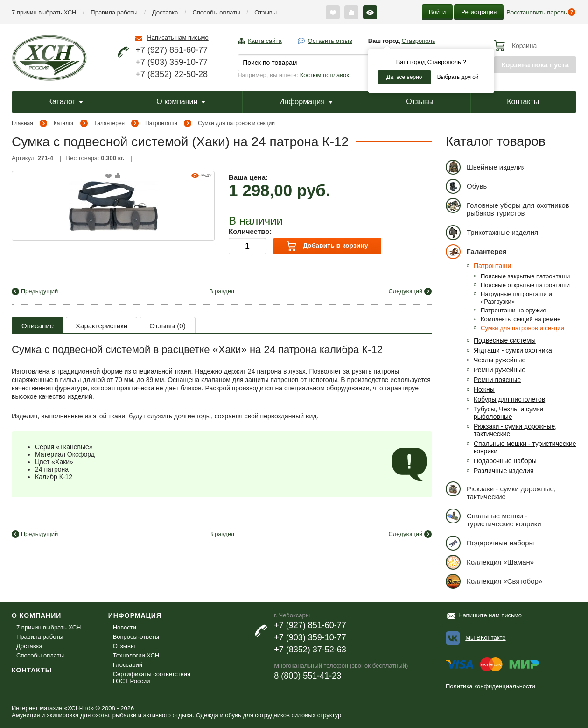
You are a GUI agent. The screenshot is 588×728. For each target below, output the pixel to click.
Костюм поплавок (325, 75)
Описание (38, 326)
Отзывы (266, 12)
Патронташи (161, 123)
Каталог (66, 102)
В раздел (222, 291)
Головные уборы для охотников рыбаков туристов (507, 208)
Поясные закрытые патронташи (525, 276)
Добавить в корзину (327, 246)
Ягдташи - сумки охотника (513, 350)
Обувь (466, 186)
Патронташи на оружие (513, 310)
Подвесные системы (505, 340)
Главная (22, 123)
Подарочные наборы (505, 461)
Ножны (484, 389)
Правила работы (114, 12)
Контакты (523, 102)
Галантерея (109, 123)
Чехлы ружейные (500, 360)
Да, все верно (404, 77)
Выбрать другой (458, 77)
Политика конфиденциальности (490, 686)
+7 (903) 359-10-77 (171, 62)
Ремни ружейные (500, 370)
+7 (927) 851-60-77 (171, 50)
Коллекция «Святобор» (494, 581)
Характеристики (101, 326)
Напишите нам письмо (490, 615)
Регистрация (479, 12)
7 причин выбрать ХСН (44, 12)
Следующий (405, 291)
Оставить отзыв (330, 41)
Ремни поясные (497, 380)
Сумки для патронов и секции (236, 123)
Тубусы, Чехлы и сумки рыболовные (508, 413)
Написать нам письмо (178, 38)
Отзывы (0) (167, 326)
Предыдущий (40, 291)
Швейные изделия (486, 167)
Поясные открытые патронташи (525, 285)
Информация (306, 102)
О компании (181, 102)
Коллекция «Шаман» (490, 562)
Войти (437, 12)
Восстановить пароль (537, 12)
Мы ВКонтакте (485, 638)
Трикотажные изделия (492, 232)
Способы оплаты (216, 12)
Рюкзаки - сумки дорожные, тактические (501, 491)
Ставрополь (419, 41)
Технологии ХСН (136, 655)
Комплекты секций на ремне (521, 319)
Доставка (165, 12)
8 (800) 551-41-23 (308, 676)
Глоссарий (128, 665)
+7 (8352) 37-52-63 (310, 650)
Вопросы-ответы (136, 637)
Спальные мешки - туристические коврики (493, 518)
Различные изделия (504, 471)
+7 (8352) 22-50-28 (171, 74)
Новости (125, 627)
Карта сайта (265, 41)
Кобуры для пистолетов (509, 399)
